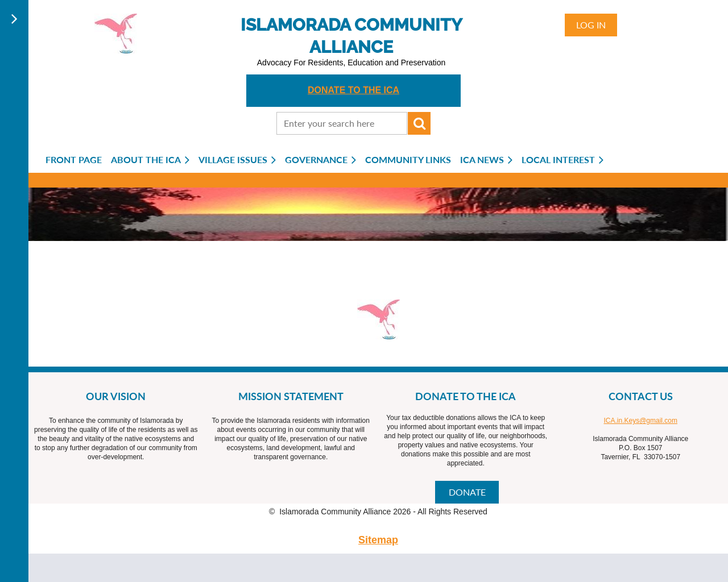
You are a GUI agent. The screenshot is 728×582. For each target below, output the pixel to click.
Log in (591, 25)
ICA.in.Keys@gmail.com (640, 421)
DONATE (467, 492)
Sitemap (378, 540)
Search (419, 123)
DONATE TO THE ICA (353, 90)
